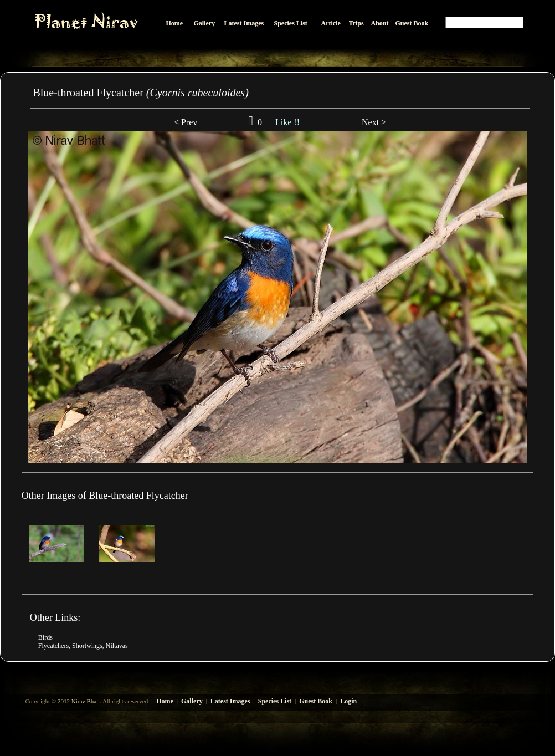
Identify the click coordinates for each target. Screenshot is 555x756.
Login (348, 701)
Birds (45, 637)
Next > (373, 122)
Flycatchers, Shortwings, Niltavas (83, 646)
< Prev (186, 122)
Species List (275, 701)
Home (165, 701)
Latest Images (230, 701)
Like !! (287, 122)
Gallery (192, 701)
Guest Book (316, 701)
